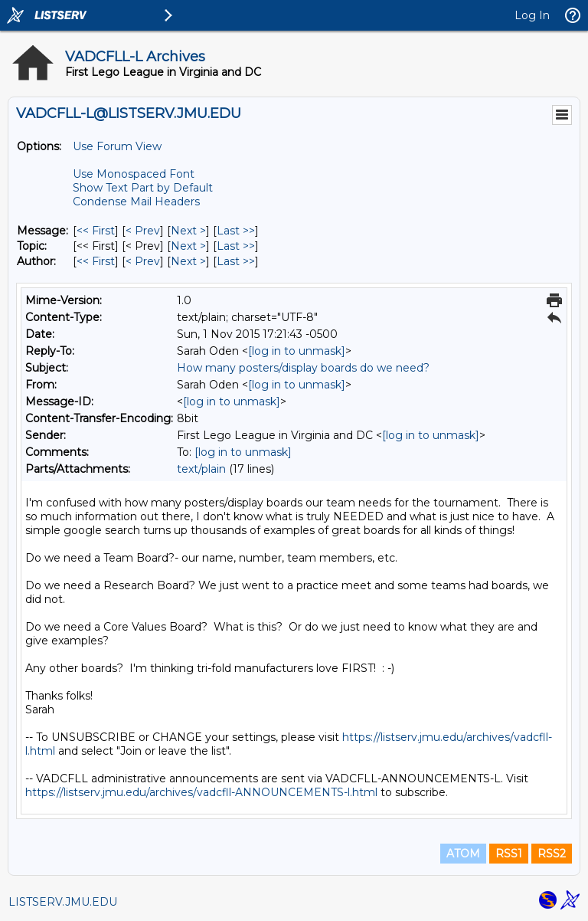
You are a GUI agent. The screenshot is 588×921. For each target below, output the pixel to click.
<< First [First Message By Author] (96, 261)
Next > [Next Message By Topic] (188, 246)
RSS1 (509, 854)
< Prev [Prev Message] (143, 231)
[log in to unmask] (297, 351)
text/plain (201, 469)
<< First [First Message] (96, 231)
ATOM (463, 854)
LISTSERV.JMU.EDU (63, 902)
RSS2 (552, 854)
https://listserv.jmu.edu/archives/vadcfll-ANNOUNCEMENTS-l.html (201, 792)
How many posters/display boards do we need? (303, 368)
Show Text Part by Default (143, 188)
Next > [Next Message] (188, 231)
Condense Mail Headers (136, 202)
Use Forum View (117, 146)
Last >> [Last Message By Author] (236, 261)
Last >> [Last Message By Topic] (236, 246)
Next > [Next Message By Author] (188, 261)
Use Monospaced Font (134, 174)
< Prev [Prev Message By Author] (143, 261)
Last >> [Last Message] (236, 231)
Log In (532, 15)
